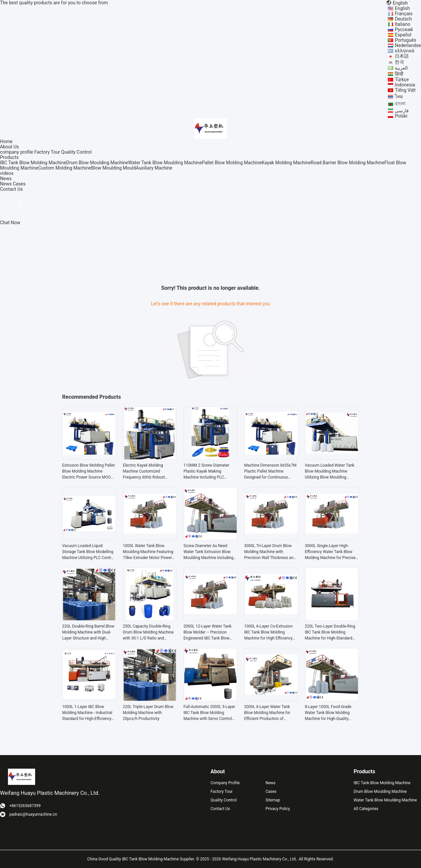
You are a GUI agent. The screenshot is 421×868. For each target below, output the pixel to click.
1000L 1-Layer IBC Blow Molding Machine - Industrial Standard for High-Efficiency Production (87, 713)
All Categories (366, 809)
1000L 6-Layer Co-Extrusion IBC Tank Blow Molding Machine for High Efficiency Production (269, 633)
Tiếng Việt (405, 90)
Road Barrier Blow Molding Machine (348, 163)
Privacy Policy (278, 809)
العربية (401, 68)
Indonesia (405, 85)
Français (404, 14)
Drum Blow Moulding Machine (97, 163)
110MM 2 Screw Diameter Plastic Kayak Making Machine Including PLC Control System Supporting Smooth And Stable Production (207, 472)
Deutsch (403, 19)
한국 (399, 62)
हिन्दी (399, 74)
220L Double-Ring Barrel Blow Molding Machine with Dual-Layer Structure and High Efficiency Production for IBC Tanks (89, 633)
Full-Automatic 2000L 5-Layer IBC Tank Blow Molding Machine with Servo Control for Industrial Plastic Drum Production (210, 713)
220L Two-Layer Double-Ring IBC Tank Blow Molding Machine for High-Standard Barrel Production (330, 633)
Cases (19, 184)
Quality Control (77, 152)
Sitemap (273, 800)
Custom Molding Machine (65, 168)
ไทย (399, 96)
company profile (17, 152)
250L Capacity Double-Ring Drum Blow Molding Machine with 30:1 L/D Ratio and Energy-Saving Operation (148, 633)
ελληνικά (404, 51)
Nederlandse (408, 45)
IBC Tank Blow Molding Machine (33, 163)
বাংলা (400, 104)
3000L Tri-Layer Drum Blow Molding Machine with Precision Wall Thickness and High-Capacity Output (270, 552)
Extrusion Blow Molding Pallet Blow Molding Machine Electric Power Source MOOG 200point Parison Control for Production (89, 472)
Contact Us (220, 809)
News (6, 184)
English (402, 8)
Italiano (402, 24)
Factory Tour (47, 152)
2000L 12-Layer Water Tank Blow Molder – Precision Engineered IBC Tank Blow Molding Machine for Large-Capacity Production (208, 633)
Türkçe (402, 79)
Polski (401, 116)
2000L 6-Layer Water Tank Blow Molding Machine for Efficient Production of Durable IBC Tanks (267, 713)
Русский (404, 29)
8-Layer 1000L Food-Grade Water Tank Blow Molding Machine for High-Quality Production (328, 713)
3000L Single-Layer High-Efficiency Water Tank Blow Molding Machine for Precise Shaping (330, 552)
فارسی (402, 111)
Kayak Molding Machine (286, 163)
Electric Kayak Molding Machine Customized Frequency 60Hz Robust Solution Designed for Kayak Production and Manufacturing (148, 472)
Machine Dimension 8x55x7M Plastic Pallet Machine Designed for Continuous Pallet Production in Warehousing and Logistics (271, 472)
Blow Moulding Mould (114, 168)
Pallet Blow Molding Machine (232, 163)
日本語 (402, 56)
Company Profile (225, 783)
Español (403, 35)
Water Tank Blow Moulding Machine (165, 163)
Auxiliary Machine (154, 168)
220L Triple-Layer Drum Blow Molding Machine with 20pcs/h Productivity (148, 713)
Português (405, 40)
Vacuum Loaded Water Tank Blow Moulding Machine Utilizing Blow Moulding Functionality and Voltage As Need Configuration (330, 472)
